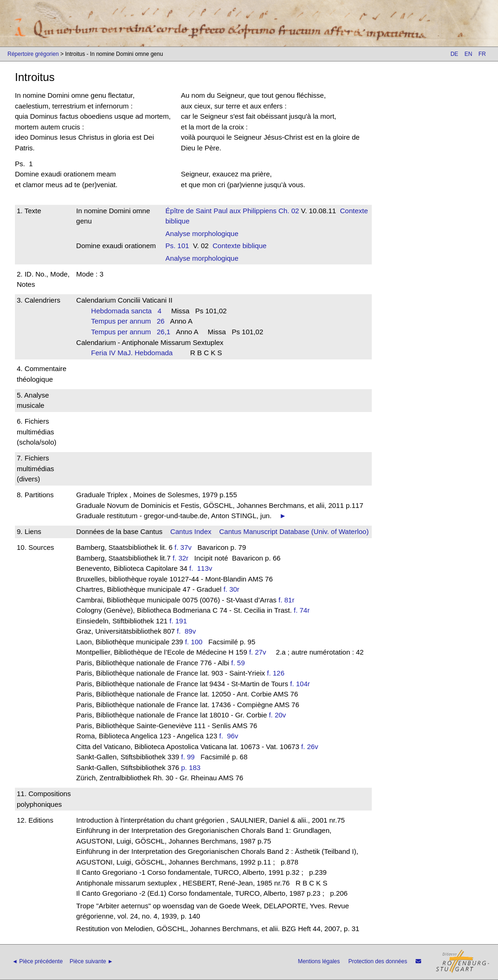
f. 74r (302, 610)
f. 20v (277, 715)
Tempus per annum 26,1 (131, 332)
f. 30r (232, 589)
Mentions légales (319, 961)
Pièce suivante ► (92, 961)
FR (482, 54)
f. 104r (300, 684)
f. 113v (203, 568)
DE (454, 54)
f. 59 (238, 663)
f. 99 (188, 757)
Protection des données (378, 961)
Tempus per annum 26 (128, 321)
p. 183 (191, 767)
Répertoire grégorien (33, 54)
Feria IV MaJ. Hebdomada (135, 353)
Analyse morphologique (202, 233)
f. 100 (194, 642)
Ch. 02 (288, 211)
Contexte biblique (239, 246)
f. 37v (183, 547)
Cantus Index (191, 531)
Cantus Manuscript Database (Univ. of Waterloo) (294, 531)
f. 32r (180, 558)
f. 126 (276, 673)
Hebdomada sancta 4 (126, 311)
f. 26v (310, 747)
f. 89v (188, 631)
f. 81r (287, 600)
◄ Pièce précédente (38, 961)
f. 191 (178, 621)
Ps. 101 (177, 246)
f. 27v (258, 652)
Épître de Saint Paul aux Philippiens (221, 211)
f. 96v (230, 736)
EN (468, 54)
